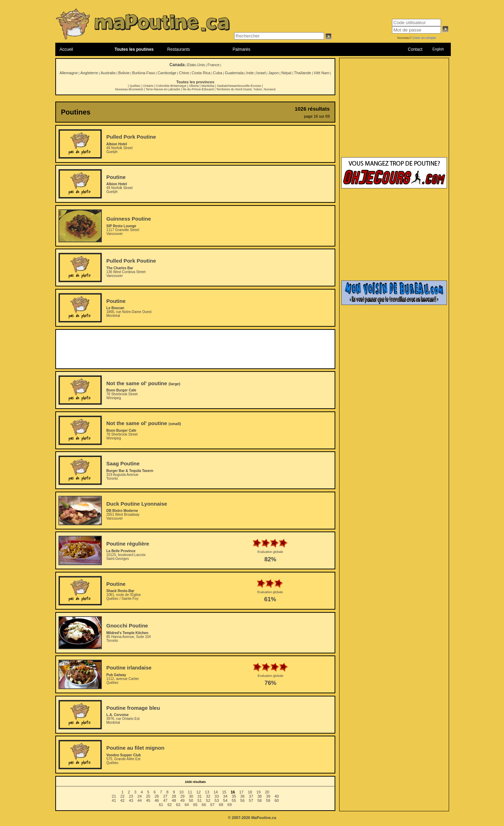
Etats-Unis (196, 65)
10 (181, 792)
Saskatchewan (227, 86)
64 (187, 805)
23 (131, 796)
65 (195, 805)
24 (140, 796)
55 (234, 800)
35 (234, 796)
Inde (250, 73)
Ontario (148, 86)
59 (268, 800)
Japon (273, 73)
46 (157, 800)
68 (221, 805)
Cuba (218, 73)
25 (148, 796)
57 (251, 800)
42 (122, 800)
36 (243, 796)
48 (174, 800)
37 (251, 796)
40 (276, 796)
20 (267, 792)
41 (114, 800)
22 (122, 796)
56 (243, 800)
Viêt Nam (321, 73)
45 (148, 800)
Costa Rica (201, 73)
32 (208, 796)
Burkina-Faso (143, 73)
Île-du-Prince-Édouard (198, 89)
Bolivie (124, 73)
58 (260, 800)
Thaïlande (303, 73)
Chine (184, 73)
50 (191, 800)
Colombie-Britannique (171, 86)
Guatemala (234, 73)
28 (174, 796)
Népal (286, 73)
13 (207, 792)
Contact (415, 49)
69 (230, 805)
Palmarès (242, 49)
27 (165, 796)
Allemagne (69, 73)
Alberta (194, 86)
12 (198, 792)
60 (276, 800)
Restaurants (179, 49)
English (438, 49)
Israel (261, 73)
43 (131, 800)
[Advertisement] (195, 349)
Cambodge (167, 73)
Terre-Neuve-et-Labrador (163, 89)
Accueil (66, 49)
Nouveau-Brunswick (129, 89)
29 (182, 796)
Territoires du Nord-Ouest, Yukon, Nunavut (246, 89)
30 (191, 796)
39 (268, 796)
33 (217, 796)
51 (199, 800)
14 (216, 792)
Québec (135, 86)
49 (182, 800)
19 (258, 792)
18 (250, 792)
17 (241, 792)
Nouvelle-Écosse (249, 86)
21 (114, 796)
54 (225, 800)
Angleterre (89, 73)
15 (224, 792)
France (213, 65)
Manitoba (208, 86)
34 (225, 796)
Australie (108, 73)
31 (199, 796)
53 (217, 800)
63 (178, 805)
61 (161, 805)
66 (204, 805)
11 (190, 792)
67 (212, 805)
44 (140, 800)
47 (165, 800)
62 (169, 805)
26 (157, 796)
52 (208, 800)
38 (260, 796)
